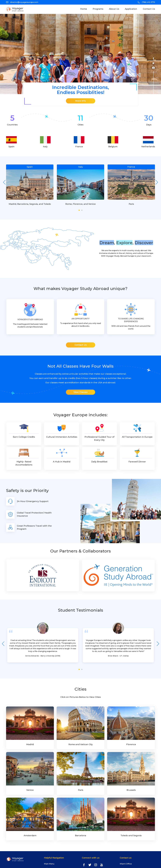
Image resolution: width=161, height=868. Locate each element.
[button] (79, 210)
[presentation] (4, 182)
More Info (80, 101)
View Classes (80, 392)
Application (131, 9)
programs (98, 9)
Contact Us (149, 9)
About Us (114, 9)
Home (85, 9)
